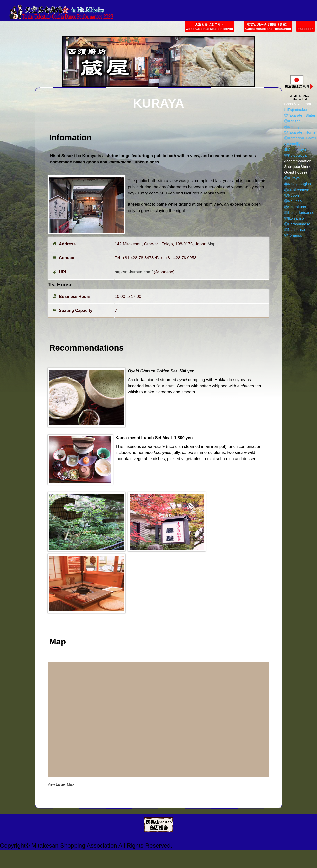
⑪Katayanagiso (297, 184)
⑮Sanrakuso (295, 207)
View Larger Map (61, 784)
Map (212, 244)
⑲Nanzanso (294, 230)
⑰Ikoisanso (294, 218)
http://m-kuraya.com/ (134, 272)
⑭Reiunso (293, 201)
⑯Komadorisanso (299, 212)
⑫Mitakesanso (297, 190)
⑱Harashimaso (297, 224)
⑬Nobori (291, 195)
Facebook (305, 29)
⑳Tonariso (293, 235)
